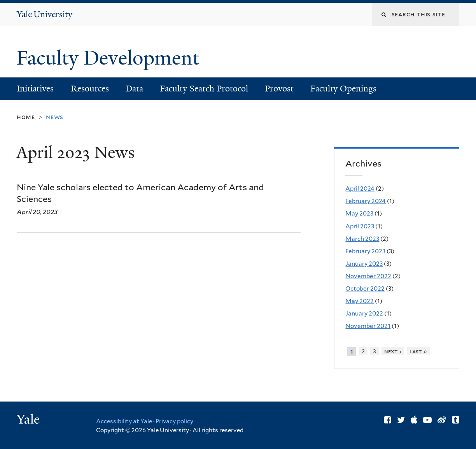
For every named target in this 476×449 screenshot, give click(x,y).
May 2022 (360, 301)
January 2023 (364, 264)
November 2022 (368, 276)
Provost (279, 89)
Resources (90, 89)
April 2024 (360, 189)
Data (134, 89)
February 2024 (366, 201)
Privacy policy (174, 421)
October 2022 (365, 289)
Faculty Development (110, 58)
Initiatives (35, 89)
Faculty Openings (343, 89)
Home (26, 117)
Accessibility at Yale (124, 421)
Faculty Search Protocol (204, 89)
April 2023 (360, 226)
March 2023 (362, 239)
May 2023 (359, 213)
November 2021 (368, 326)
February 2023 (365, 251)
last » (418, 351)
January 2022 (364, 313)
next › (393, 351)
